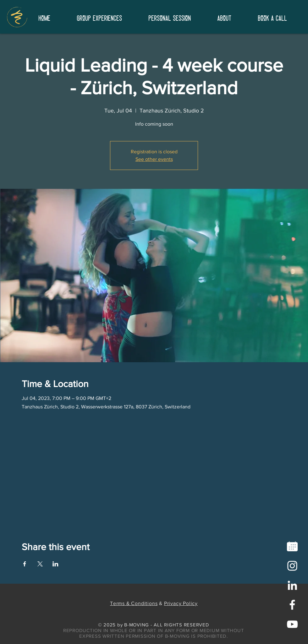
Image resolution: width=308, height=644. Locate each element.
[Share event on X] (40, 564)
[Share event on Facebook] (25, 564)
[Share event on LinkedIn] (55, 564)
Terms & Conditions (134, 603)
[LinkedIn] (292, 585)
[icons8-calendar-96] (292, 546)
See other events (154, 159)
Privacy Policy (181, 603)
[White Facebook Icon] (292, 605)
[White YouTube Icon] (292, 624)
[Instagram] (292, 566)
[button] (225, 17)
